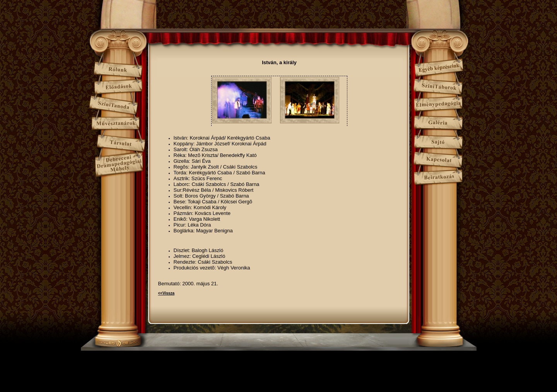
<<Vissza (167, 293)
